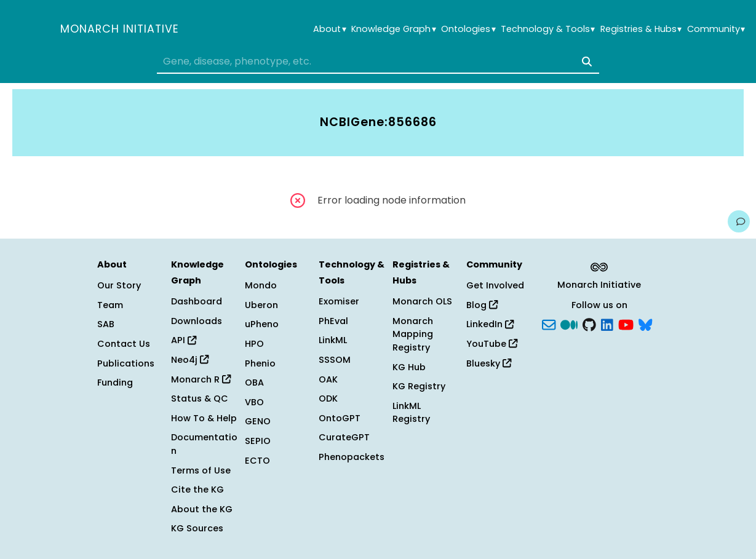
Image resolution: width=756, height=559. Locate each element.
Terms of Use (201, 470)
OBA (254, 383)
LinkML (333, 340)
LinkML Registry (411, 413)
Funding (115, 383)
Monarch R (201, 379)
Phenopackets (352, 457)
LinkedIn (490, 324)
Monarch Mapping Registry (413, 334)
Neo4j (190, 360)
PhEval (333, 321)
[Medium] (569, 323)
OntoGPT (340, 418)
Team (110, 305)
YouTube (492, 344)
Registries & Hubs (641, 29)
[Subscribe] (549, 323)
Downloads (197, 321)
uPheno (262, 324)
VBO (254, 402)
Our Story (119, 285)
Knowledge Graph (393, 29)
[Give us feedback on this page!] (739, 221)
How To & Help (204, 418)
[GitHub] (589, 323)
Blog (482, 305)
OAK (328, 379)
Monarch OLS (422, 301)
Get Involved (495, 285)
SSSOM (335, 360)
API (184, 340)
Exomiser (339, 301)
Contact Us (124, 344)
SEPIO (258, 441)
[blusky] (645, 323)
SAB (106, 324)
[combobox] (378, 61)
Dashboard (197, 301)
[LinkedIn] (607, 323)
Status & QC (200, 398)
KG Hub (409, 367)
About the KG (202, 509)
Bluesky (489, 363)
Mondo (261, 285)
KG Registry (419, 386)
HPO (254, 344)
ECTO (257, 461)
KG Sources (197, 528)
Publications (126, 363)
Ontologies (468, 29)
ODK (328, 398)
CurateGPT (344, 437)
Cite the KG (197, 490)
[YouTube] (626, 323)
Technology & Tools (548, 29)
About (329, 29)
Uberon (261, 305)
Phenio (260, 363)
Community (716, 29)
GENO (258, 421)
